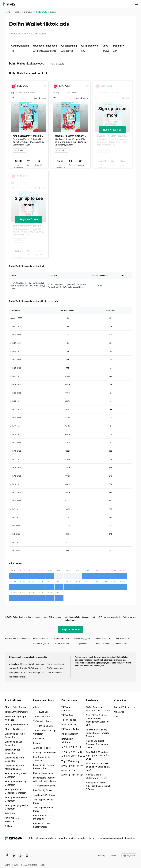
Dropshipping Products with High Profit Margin (44, 779)
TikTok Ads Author (70, 729)
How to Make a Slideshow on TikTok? (97, 776)
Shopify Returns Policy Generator (16, 799)
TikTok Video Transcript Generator (45, 732)
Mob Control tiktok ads (43, 639)
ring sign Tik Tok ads (18, 668)
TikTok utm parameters (16, 712)
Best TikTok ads (69, 725)
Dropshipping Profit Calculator (14, 759)
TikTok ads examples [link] (23, 12)
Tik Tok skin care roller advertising (38, 668)
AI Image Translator (43, 748)
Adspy (36, 707)
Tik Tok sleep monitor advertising (57, 668)
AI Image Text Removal (44, 753)
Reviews (37, 743)
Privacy (102, 856)
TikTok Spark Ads (42, 717)
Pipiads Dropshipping (44, 773)
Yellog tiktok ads (81, 644)
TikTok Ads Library (42, 721)
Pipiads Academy (70, 734)
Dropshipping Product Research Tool (44, 767)
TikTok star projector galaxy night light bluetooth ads (38, 673)
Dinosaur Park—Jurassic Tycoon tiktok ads (126, 644)
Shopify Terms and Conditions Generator (15, 791)
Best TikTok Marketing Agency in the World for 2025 (97, 756)
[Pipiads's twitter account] (14, 856)
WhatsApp (119, 712)
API (116, 717)
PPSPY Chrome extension (13, 820)
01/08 (72, 775)
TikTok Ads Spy (41, 712)
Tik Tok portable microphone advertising (57, 664)
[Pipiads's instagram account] (27, 856)
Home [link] (8, 12)
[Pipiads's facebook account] (7, 856)
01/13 (72, 771)
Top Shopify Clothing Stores (43, 809)
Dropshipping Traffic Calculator (15, 735)
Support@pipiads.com (125, 707)
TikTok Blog (67, 715)
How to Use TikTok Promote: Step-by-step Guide (97, 744)
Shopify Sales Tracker (15, 707)
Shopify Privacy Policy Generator (16, 775)
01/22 (80, 766)
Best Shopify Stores (43, 790)
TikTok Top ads (69, 720)
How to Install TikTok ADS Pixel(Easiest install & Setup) (98, 786)
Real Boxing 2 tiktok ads (126, 639)
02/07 (64, 766)
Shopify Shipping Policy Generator (16, 807)
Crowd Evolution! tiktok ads (105, 644)
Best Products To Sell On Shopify (44, 817)
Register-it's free (112, 130)
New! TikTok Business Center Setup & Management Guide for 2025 (97, 720)
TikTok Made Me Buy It (44, 786)
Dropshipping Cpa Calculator (14, 743)
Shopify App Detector (15, 729)
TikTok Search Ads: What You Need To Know (98, 709)
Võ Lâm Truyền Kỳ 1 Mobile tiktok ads (44, 644)
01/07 (80, 775)
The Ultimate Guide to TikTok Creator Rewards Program (98, 733)
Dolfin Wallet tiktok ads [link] (46, 12)
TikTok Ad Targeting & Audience (16, 718)
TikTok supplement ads (57, 673)
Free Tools (10, 813)
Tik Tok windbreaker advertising (38, 664)
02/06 (72, 766)
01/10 (80, 771)
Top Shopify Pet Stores (44, 795)
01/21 (64, 771)
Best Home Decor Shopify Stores (42, 825)
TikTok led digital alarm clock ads (19, 677)
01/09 (64, 775)
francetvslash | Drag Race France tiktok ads (105, 639)
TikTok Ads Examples (67, 709)
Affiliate (9, 826)
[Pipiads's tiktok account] (20, 856)
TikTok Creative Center (44, 726)
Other (80, 756)
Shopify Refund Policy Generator (16, 783)
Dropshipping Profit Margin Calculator (14, 767)
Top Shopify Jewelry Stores (43, 801)
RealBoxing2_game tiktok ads (85, 639)
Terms (113, 856)
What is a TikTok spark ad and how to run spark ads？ (98, 767)
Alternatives (39, 739)
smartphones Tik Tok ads (19, 673)
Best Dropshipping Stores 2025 (42, 759)
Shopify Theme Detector (17, 725)
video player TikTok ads (19, 664)
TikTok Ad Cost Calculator (12, 751)
